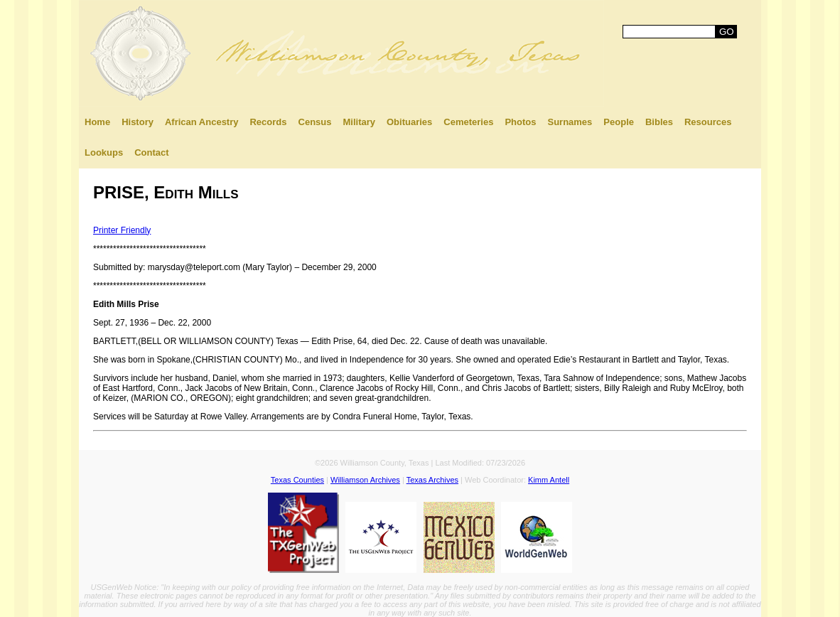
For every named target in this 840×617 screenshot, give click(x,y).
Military (359, 122)
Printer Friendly (122, 230)
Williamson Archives (365, 480)
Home (97, 122)
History (138, 122)
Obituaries (409, 122)
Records (268, 122)
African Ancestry (202, 122)
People (619, 122)
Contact (151, 152)
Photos (520, 122)
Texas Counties (297, 480)
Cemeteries (468, 122)
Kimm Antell (549, 480)
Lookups (104, 152)
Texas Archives (432, 480)
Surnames (570, 122)
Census (315, 122)
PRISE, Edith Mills (166, 192)
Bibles (659, 122)
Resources (708, 122)
